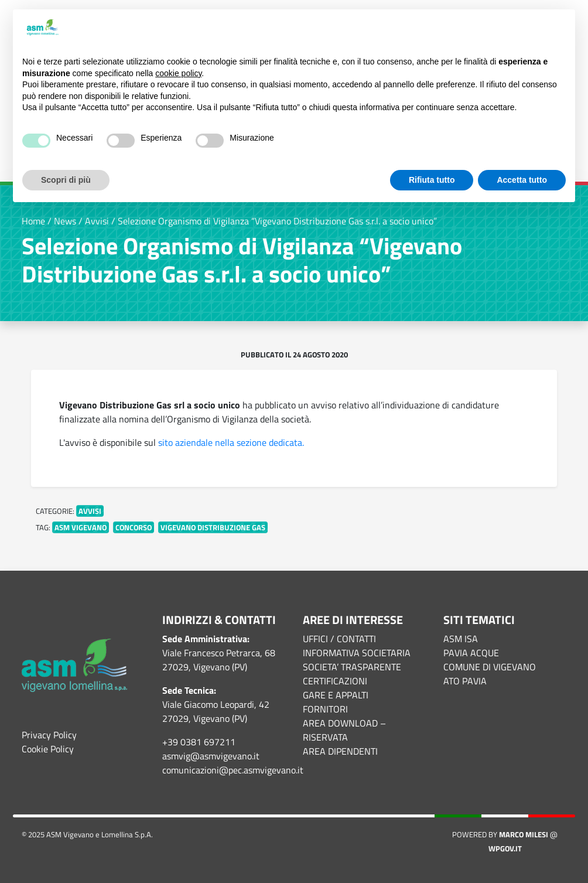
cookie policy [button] (178, 73)
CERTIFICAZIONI (335, 681)
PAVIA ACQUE (471, 653)
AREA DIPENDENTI (340, 751)
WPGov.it (505, 848)
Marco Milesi (524, 834)
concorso (134, 527)
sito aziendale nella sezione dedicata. (231, 442)
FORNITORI (325, 709)
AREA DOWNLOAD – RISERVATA (344, 730)
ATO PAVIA (465, 681)
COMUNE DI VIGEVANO (490, 667)
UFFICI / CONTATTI (339, 639)
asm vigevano (81, 527)
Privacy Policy (49, 735)
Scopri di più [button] (66, 180)
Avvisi (90, 511)
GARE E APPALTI (336, 695)
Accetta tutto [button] (522, 180)
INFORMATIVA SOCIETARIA (357, 653)
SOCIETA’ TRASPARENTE (352, 667)
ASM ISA (461, 639)
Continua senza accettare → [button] (507, 28)
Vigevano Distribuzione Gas (213, 527)
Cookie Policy (48, 749)
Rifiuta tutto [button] (432, 180)
